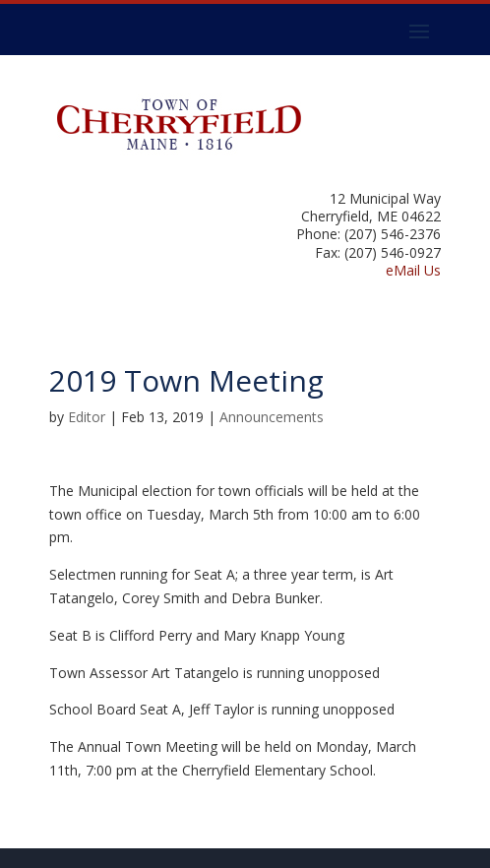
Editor (87, 417)
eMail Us (413, 270)
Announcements (272, 417)
